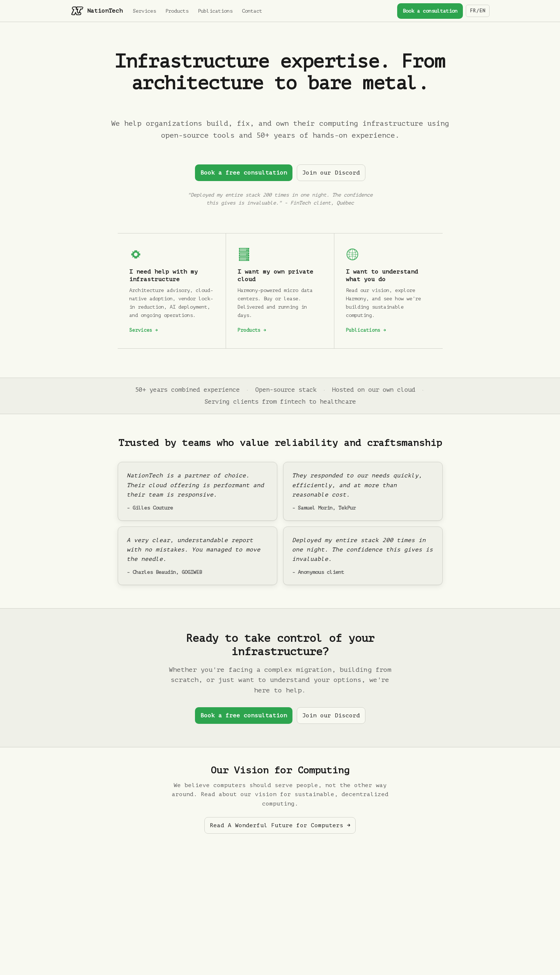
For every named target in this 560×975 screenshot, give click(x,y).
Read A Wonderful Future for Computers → (280, 825)
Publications (215, 11)
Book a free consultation (244, 173)
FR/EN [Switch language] (477, 11)
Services (144, 11)
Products (177, 11)
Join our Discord (331, 173)
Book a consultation (430, 11)
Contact (252, 11)
